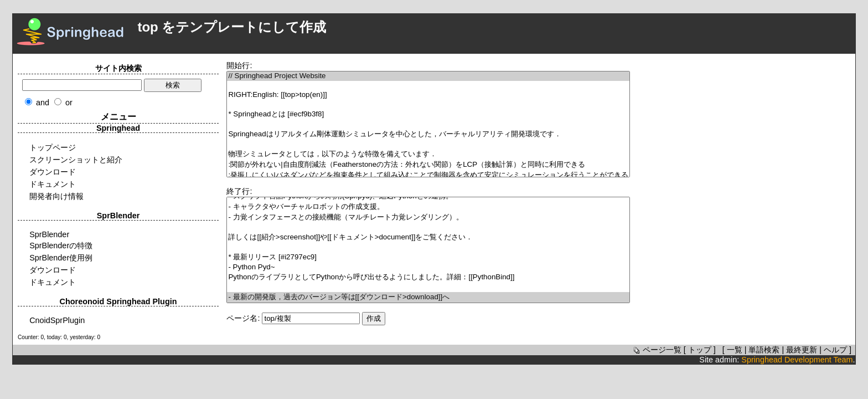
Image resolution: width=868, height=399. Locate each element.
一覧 (735, 350)
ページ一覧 (657, 350)
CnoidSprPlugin (57, 320)
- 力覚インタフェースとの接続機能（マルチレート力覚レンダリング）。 (428, 218)
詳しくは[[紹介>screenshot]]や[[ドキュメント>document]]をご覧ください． (428, 237)
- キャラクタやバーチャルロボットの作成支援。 (428, 207)
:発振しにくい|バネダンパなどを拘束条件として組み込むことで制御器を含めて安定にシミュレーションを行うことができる (428, 175)
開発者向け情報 (56, 196)
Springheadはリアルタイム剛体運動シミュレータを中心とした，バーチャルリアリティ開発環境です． (428, 134)
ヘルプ (835, 350)
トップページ (53, 147)
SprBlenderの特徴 (61, 245)
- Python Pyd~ (428, 267)
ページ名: (243, 318)
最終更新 (802, 350)
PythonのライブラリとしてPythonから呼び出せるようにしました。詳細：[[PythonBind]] (428, 277)
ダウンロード (53, 172)
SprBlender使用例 (61, 258)
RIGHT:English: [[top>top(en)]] (428, 95)
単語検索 (764, 350)
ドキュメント (53, 184)
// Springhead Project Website (428, 76)
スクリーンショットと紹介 (76, 160)
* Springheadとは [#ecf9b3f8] (428, 114)
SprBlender (49, 234)
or (69, 103)
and (43, 103)
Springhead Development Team (797, 360)
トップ (700, 350)
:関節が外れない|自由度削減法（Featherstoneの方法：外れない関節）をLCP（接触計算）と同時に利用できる (428, 165)
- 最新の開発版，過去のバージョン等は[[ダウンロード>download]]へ (428, 297)
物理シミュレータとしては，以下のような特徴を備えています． (428, 154)
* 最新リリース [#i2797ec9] (428, 257)
